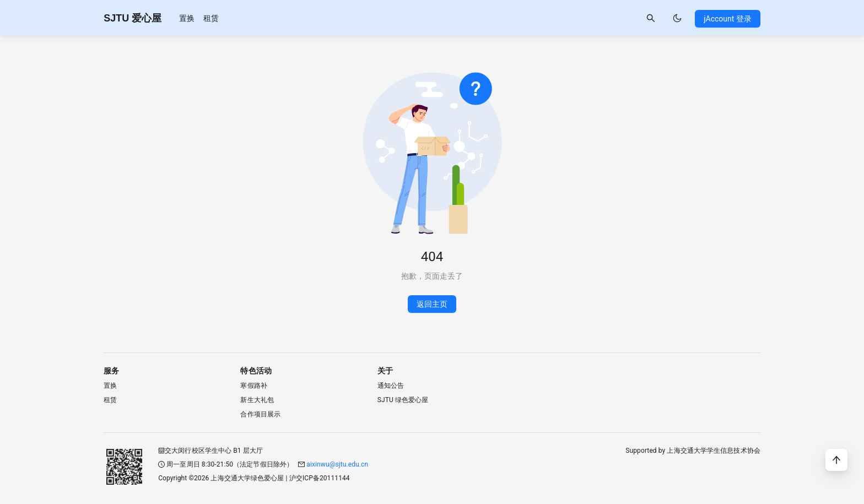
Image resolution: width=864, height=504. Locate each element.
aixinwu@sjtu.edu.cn (337, 464)
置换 (187, 18)
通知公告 (391, 386)
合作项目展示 (260, 414)
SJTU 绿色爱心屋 (403, 400)
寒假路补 (253, 386)
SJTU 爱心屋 (133, 18)
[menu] (199, 18)
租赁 (211, 18)
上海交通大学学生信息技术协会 (713, 451)
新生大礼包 (257, 400)
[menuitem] (187, 18)
